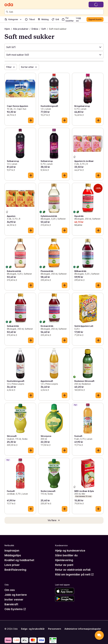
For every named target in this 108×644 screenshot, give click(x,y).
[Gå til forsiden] (9, 5)
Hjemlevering (64, 560)
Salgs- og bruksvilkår (33, 629)
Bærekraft (11, 604)
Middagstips (13, 555)
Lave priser (12, 565)
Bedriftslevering (15, 570)
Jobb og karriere (16, 595)
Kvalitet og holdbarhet (19, 560)
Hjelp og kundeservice (70, 551)
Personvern (55, 629)
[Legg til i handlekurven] (31, 120)
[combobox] (56, 12)
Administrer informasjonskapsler (83, 629)
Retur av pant (64, 565)
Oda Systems (15, 609)
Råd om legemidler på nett (74, 574)
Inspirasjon (12, 551)
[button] (54, 47)
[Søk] (7, 12)
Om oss (10, 590)
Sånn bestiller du (66, 555)
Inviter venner (14, 600)
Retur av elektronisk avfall (73, 570)
